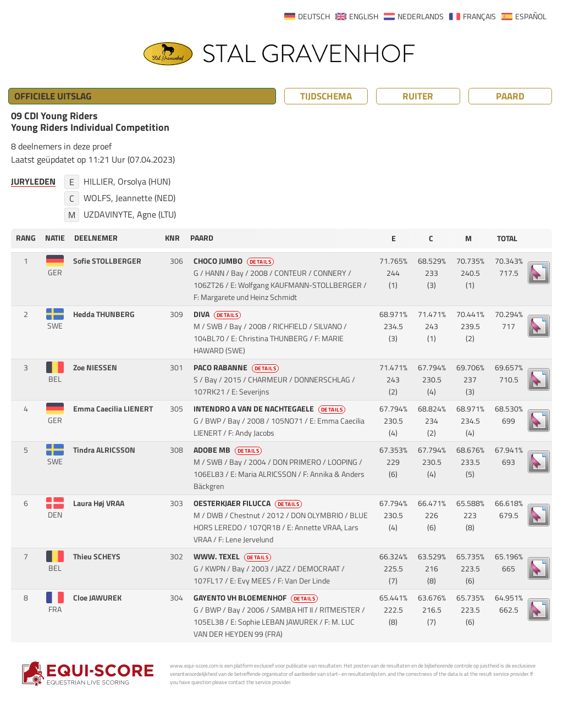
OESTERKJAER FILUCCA (249, 503)
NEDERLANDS (421, 16)
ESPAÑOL (531, 16)
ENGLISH (364, 16)
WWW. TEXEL (233, 557)
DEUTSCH (314, 16)
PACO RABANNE (237, 368)
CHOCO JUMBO (235, 261)
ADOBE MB (229, 450)
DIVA (218, 314)
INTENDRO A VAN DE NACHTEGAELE (271, 409)
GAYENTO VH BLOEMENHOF (257, 598)
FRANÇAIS (479, 16)
